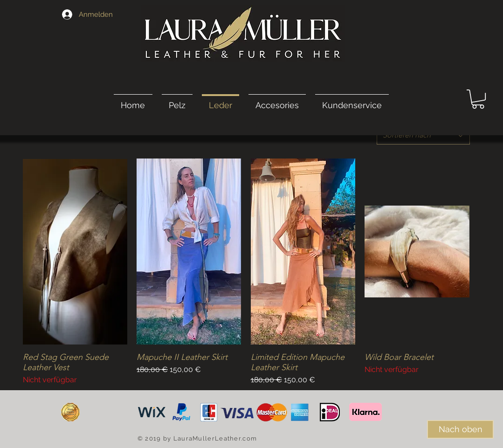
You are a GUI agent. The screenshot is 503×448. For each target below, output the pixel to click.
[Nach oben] (460, 429)
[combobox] (423, 135)
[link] (478, 99)
